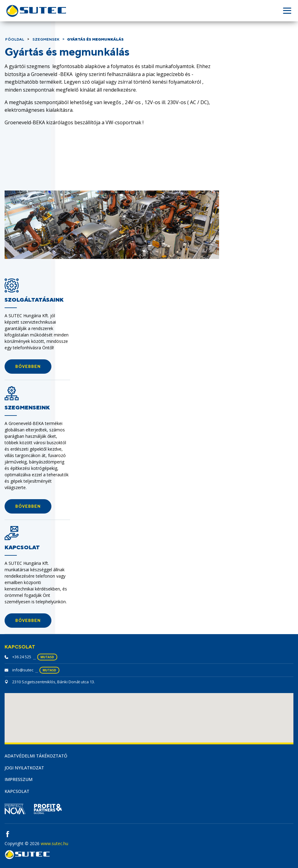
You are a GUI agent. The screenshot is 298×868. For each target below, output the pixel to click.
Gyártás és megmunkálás (95, 39)
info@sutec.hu (26, 670)
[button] (28, 367)
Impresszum (19, 779)
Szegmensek (46, 39)
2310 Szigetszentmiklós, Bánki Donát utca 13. (54, 682)
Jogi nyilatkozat (24, 768)
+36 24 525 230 (25, 657)
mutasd (47, 657)
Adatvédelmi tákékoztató (36, 756)
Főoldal (15, 39)
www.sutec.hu (54, 843)
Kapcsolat (17, 791)
